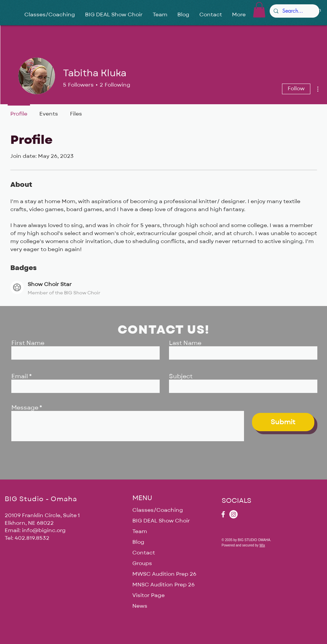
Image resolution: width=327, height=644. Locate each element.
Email (20, 377)
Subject (181, 377)
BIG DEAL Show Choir (161, 521)
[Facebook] (223, 514)
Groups (142, 563)
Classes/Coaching (158, 510)
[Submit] (283, 422)
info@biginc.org (44, 530)
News (140, 606)
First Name (28, 343)
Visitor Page (148, 595)
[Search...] (294, 11)
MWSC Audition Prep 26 (163, 574)
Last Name (185, 343)
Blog (138, 542)
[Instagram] (233, 514)
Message (25, 408)
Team (140, 531)
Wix (262, 545)
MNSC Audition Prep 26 (163, 585)
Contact (144, 553)
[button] (259, 10)
